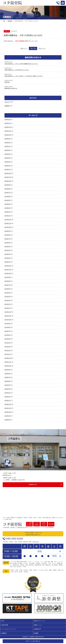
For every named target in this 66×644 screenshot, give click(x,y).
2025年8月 (8, 143)
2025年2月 (8, 166)
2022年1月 (8, 308)
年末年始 (7, 82)
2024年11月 (8, 177)
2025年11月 (8, 131)
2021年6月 (8, 335)
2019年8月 (8, 420)
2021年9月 (8, 323)
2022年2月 (8, 304)
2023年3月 (8, 254)
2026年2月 (8, 119)
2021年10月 (8, 320)
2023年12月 (8, 220)
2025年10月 (8, 135)
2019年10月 (8, 412)
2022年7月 (8, 285)
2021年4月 (8, 343)
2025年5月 (8, 154)
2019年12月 (8, 404)
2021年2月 (8, 350)
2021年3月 (8, 347)
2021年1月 (8, 354)
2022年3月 (8, 300)
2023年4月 (8, 250)
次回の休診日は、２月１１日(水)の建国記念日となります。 (22, 64)
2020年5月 (8, 385)
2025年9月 (8, 139)
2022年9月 (8, 277)
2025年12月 (8, 127)
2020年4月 (8, 389)
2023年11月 (8, 223)
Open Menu (63, 3)
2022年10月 (8, 273)
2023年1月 (8, 262)
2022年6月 (8, 289)
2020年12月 (8, 358)
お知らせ (7, 102)
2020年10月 (8, 366)
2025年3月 (8, 162)
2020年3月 (8, 393)
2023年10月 (8, 227)
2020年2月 (8, 397)
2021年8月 (8, 327)
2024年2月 (8, 212)
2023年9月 (8, 231)
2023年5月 (8, 246)
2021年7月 (8, 331)
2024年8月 (8, 189)
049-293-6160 (14, 539)
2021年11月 (8, 316)
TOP (4, 21)
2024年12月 (8, 173)
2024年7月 (8, 193)
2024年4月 (8, 204)
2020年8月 (8, 374)
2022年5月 (8, 293)
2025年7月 (8, 146)
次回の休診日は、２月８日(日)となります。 (17, 70)
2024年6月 (8, 196)
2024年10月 (8, 181)
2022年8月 (8, 281)
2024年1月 (8, 216)
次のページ (42, 48)
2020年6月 (8, 381)
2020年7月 (8, 377)
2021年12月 (8, 312)
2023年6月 (8, 243)
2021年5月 (8, 339)
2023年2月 (8, 258)
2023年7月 (8, 239)
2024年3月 (8, 208)
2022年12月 (8, 266)
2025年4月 (8, 158)
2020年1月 (8, 400)
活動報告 (10, 21)
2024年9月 (8, 185)
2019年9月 (8, 416)
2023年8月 (8, 235)
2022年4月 (8, 297)
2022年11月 (8, 270)
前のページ (24, 48)
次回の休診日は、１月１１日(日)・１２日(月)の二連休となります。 (24, 76)
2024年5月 (8, 200)
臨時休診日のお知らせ (11, 88)
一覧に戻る (33, 48)
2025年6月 (8, 150)
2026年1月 (8, 123)
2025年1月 (8, 169)
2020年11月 (8, 362)
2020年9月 (8, 370)
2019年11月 (8, 408)
